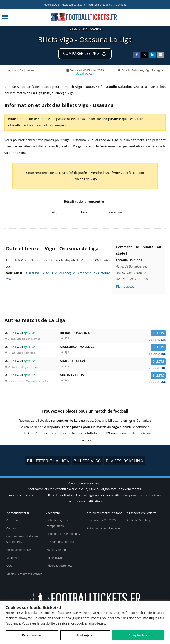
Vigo (85, 29)
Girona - (113, 376)
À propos (12, 520)
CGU (9, 566)
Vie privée (13, 558)
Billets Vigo (87, 461)
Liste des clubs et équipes (63, 534)
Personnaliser (32, 635)
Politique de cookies (19, 550)
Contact (11, 528)
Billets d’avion (56, 558)
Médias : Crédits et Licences (24, 574)
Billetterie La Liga (48, 461)
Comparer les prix (81, 53)
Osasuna (96, 29)
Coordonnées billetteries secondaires (22, 539)
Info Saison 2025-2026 (101, 520)
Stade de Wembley (138, 520)
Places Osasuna (125, 461)
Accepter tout (138, 635)
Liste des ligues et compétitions (58, 523)
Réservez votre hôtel (60, 566)
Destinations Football (60, 542)
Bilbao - (113, 334)
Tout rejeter (85, 635)
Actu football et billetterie (103, 528)
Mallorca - (113, 348)
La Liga (73, 29)
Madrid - (113, 362)
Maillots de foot (57, 550)
